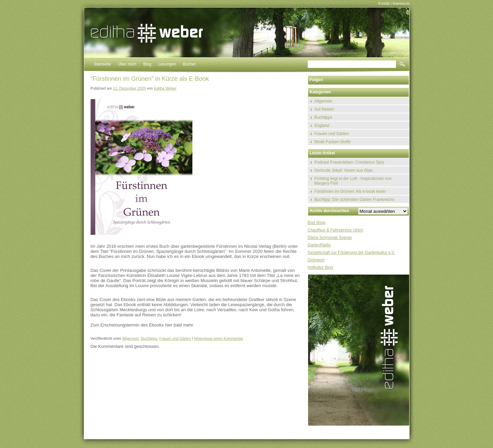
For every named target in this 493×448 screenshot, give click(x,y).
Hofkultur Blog (320, 267)
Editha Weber (165, 88)
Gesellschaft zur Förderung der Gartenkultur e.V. (352, 253)
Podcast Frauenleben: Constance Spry (349, 162)
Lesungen (167, 64)
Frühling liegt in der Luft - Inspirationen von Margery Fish (353, 181)
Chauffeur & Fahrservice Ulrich (336, 230)
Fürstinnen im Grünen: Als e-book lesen (350, 191)
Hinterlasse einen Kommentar (218, 338)
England (322, 126)
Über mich (127, 64)
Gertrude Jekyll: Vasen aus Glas (344, 170)
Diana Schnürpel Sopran (330, 238)
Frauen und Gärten (175, 338)
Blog (147, 64)
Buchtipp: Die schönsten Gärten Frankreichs (354, 200)
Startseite (103, 64)
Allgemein (130, 338)
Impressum (401, 4)
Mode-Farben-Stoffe (333, 142)
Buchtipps (149, 338)
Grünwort (316, 260)
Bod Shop (317, 223)
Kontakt (384, 4)
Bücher (189, 64)
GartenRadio (319, 245)
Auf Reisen (325, 109)
